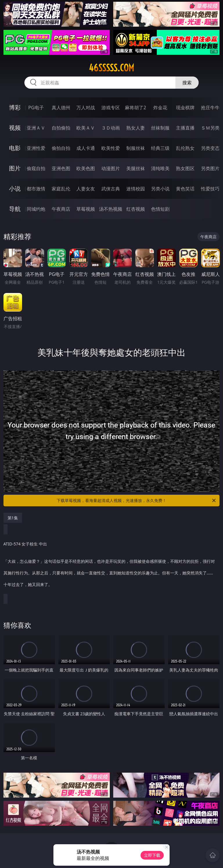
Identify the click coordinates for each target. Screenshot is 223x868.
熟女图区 (185, 168)
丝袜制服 (160, 128)
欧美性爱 (111, 148)
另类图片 (210, 168)
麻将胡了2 (135, 108)
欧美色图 (86, 168)
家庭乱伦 (61, 189)
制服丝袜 (136, 148)
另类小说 (160, 189)
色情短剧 (160, 209)
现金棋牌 (185, 108)
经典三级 (160, 148)
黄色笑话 (185, 189)
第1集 (13, 518)
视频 (15, 128)
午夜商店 (61, 209)
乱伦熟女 (185, 148)
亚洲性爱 (36, 148)
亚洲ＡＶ (36, 128)
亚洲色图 (61, 168)
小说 (15, 189)
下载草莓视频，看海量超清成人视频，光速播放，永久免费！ (137, 501)
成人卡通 (86, 148)
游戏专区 (111, 108)
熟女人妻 (136, 128)
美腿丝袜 (136, 168)
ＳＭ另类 (210, 128)
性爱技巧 (210, 189)
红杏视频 (136, 209)
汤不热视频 (111, 209)
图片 (15, 168)
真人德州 (61, 108)
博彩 (15, 107)
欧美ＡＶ (86, 128)
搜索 (187, 83)
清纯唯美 (160, 168)
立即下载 (152, 855)
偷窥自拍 (36, 168)
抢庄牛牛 (210, 108)
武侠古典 (111, 189)
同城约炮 (36, 209)
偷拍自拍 (61, 148)
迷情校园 (136, 189)
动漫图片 (111, 168)
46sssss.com (111, 68)
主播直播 (185, 128)
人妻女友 (86, 189)
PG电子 (36, 108)
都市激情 (36, 189)
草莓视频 (86, 209)
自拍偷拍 (61, 128)
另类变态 (210, 148)
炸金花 (160, 108)
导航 (15, 209)
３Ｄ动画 (111, 128)
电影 (15, 148)
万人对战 (86, 108)
